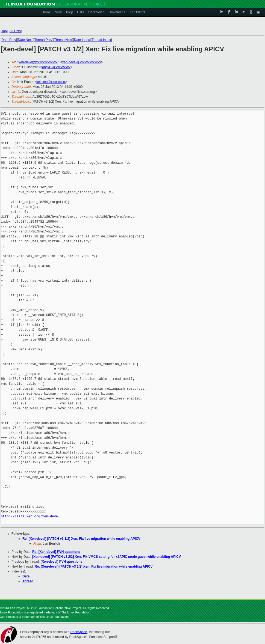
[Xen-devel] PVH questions (62, 562)
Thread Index (101, 40)
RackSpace (79, 632)
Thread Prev (43, 40)
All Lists (15, 31)
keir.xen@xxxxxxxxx (51, 82)
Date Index (82, 40)
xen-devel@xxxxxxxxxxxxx (38, 62)
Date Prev (9, 40)
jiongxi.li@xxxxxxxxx (56, 67)
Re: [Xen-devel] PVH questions (56, 552)
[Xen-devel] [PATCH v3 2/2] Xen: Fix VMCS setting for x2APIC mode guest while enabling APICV (107, 557)
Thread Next (63, 40)
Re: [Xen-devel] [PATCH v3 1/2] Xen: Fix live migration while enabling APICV (81, 539)
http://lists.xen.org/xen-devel (30, 516)
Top (4, 31)
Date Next (25, 40)
